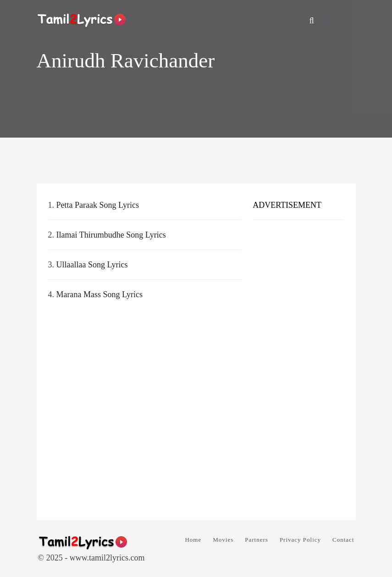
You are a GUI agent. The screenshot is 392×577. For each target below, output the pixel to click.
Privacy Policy (300, 540)
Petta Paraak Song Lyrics (98, 205)
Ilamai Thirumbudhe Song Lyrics (111, 235)
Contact (343, 540)
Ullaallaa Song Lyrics (92, 265)
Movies (223, 540)
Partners (257, 540)
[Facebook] (327, 20)
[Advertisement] (298, 367)
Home (193, 540)
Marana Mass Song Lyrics (99, 294)
